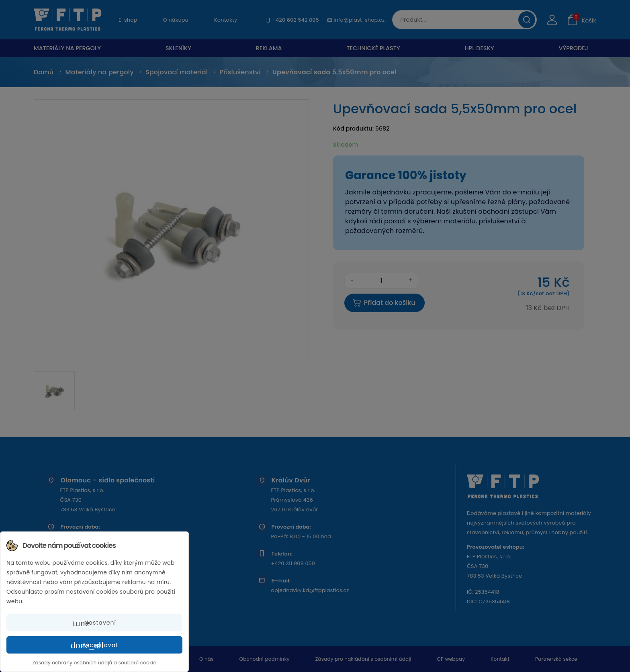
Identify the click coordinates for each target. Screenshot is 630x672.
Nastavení (94, 623)
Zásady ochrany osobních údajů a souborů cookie (94, 663)
